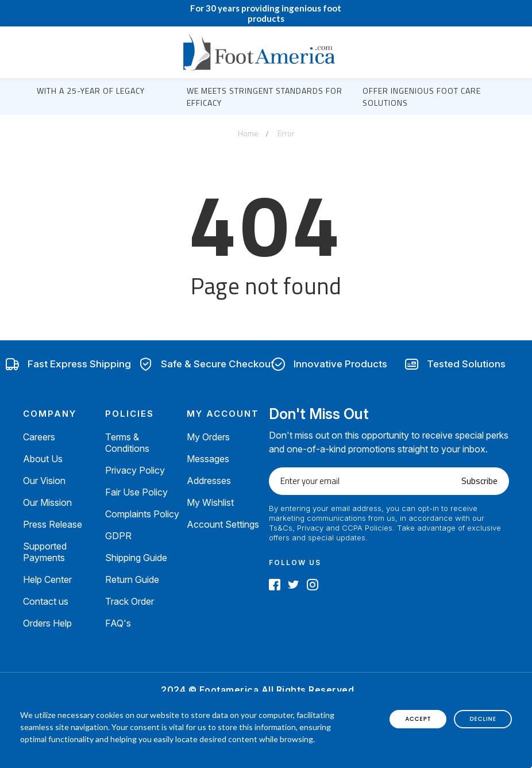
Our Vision (44, 481)
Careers (39, 437)
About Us (43, 459)
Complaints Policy (142, 514)
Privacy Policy (135, 470)
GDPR (118, 536)
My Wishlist (210, 502)
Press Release (53, 524)
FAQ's (118, 623)
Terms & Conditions (127, 443)
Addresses (209, 481)
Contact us (46, 601)
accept (418, 719)
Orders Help (47, 623)
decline (483, 719)
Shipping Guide (136, 558)
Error (286, 133)
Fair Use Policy (136, 492)
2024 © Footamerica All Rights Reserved (257, 690)
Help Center (47, 579)
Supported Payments (45, 552)
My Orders (208, 437)
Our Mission (47, 502)
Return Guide (132, 579)
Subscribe (479, 481)
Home (248, 133)
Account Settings (223, 524)
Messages (208, 459)
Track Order (130, 601)
